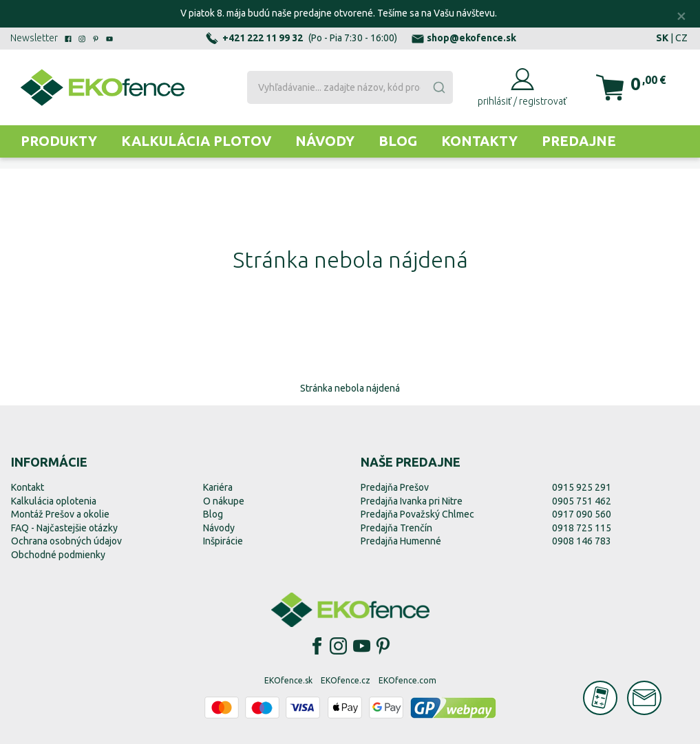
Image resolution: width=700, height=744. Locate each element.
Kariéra (218, 487)
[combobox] (350, 87)
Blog (398, 141)
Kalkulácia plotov (196, 141)
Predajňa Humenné (401, 541)
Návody (325, 141)
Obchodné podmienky (58, 555)
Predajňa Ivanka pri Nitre (412, 501)
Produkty (59, 141)
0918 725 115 (582, 528)
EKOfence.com (407, 680)
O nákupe (224, 501)
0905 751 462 (582, 501)
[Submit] (438, 87)
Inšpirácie (223, 541)
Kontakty (479, 141)
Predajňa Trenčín (396, 528)
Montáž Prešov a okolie (60, 514)
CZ (681, 38)
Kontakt (28, 487)
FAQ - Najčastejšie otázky (64, 528)
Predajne (579, 141)
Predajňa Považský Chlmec (417, 514)
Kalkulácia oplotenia (54, 501)
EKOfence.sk (288, 680)
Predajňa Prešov (395, 487)
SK (662, 38)
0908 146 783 (582, 541)
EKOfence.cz (346, 680)
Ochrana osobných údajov (66, 541)
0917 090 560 (582, 514)
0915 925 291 (582, 487)
